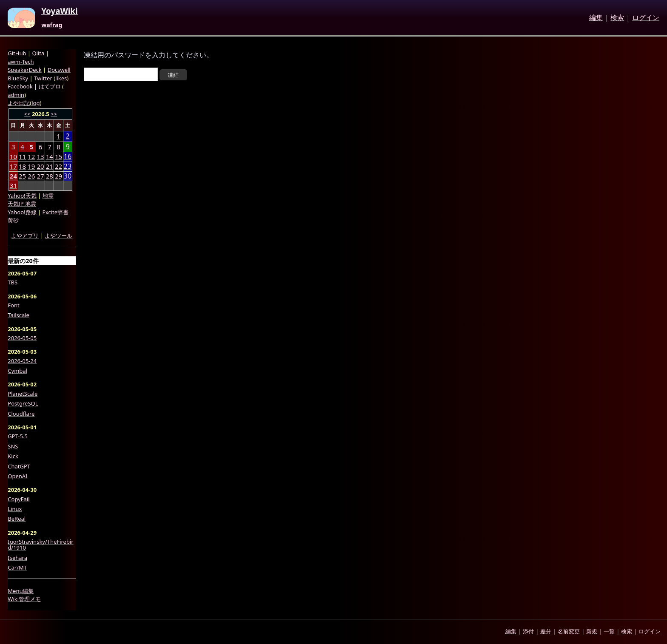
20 (40, 166)
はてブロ (50, 86)
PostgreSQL (23, 403)
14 (50, 156)
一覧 (609, 631)
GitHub (17, 53)
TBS (13, 282)
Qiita (38, 53)
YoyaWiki (60, 11)
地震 (48, 196)
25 (22, 176)
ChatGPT (19, 466)
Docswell (59, 70)
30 (68, 176)
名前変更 (569, 631)
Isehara (17, 558)
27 (40, 176)
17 (13, 166)
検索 (617, 18)
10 (13, 156)
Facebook (20, 86)
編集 (596, 18)
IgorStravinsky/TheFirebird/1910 (40, 545)
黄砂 (13, 220)
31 (13, 185)
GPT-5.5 (18, 436)
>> (54, 114)
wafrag (52, 25)
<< (27, 114)
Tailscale (19, 315)
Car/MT (17, 567)
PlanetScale (23, 394)
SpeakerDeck (24, 70)
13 (40, 156)
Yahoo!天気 (22, 196)
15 (58, 156)
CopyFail (19, 499)
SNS (13, 446)
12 (31, 156)
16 (68, 157)
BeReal (17, 519)
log (36, 103)
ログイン (646, 18)
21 (50, 166)
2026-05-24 (22, 361)
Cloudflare (21, 414)
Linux (15, 509)
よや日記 (19, 103)
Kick (13, 456)
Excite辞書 (56, 212)
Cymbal (17, 371)
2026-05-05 (22, 338)
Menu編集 (21, 591)
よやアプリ (25, 235)
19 (31, 166)
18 (22, 166)
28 (50, 176)
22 (58, 166)
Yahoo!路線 (22, 212)
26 (31, 176)
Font (13, 305)
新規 (592, 631)
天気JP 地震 (22, 204)
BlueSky (18, 78)
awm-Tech (21, 62)
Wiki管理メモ (24, 599)
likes (61, 78)
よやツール (58, 235)
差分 (546, 631)
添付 (528, 631)
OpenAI (17, 476)
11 (22, 156)
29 (58, 176)
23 (68, 166)
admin (16, 95)
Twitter (43, 78)
